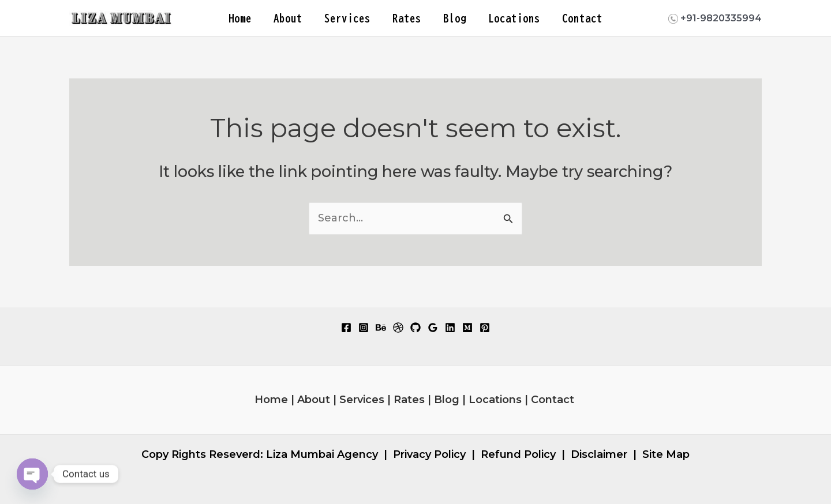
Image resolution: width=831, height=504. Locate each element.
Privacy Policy (429, 454)
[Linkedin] (450, 328)
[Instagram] (364, 328)
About (288, 18)
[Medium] (467, 328)
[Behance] (381, 328)
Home (240, 18)
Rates (407, 18)
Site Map (666, 454)
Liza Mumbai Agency (322, 454)
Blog (455, 18)
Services (347, 18)
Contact (582, 18)
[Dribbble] (398, 328)
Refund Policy (518, 454)
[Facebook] (346, 328)
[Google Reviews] (433, 328)
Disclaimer (599, 454)
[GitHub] (415, 328)
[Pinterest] (485, 328)
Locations (514, 18)
